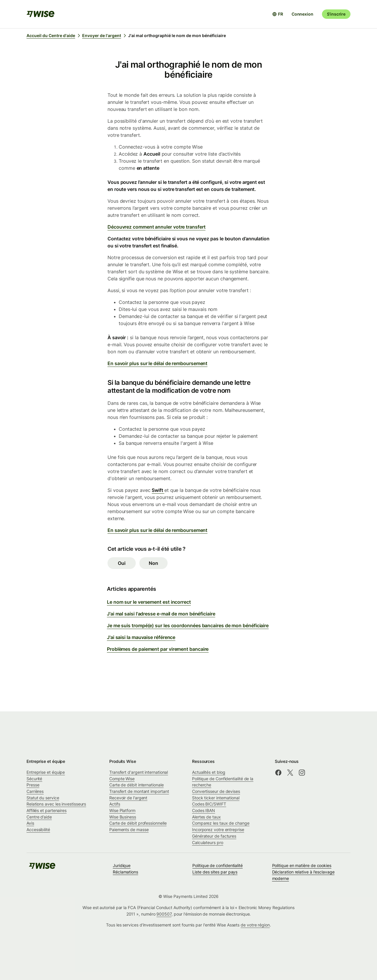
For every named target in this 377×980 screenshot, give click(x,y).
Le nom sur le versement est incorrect (149, 602)
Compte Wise (122, 779)
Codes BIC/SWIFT (209, 804)
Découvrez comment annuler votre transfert (157, 227)
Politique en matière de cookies (302, 865)
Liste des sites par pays (215, 872)
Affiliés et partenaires (47, 810)
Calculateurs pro (208, 842)
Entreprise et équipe (46, 772)
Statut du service (43, 798)
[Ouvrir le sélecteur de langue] (278, 14)
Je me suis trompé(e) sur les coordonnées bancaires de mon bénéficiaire (188, 625)
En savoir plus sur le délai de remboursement (157, 363)
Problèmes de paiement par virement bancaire (158, 649)
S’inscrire (336, 14)
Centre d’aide (39, 817)
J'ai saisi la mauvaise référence (141, 637)
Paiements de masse (129, 830)
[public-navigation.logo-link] (42, 868)
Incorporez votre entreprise (218, 830)
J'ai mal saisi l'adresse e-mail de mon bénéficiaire (161, 614)
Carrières (35, 791)
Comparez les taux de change (221, 823)
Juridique (122, 865)
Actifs (115, 804)
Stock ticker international (216, 798)
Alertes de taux (206, 817)
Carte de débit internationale (137, 785)
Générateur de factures (214, 836)
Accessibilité (38, 830)
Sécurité (34, 779)
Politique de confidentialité (218, 865)
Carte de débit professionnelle (138, 823)
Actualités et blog (209, 772)
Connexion (302, 14)
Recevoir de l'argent (128, 798)
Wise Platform (122, 810)
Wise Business (123, 817)
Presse (33, 785)
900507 (164, 914)
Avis (30, 823)
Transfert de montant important (139, 791)
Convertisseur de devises (216, 791)
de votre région (255, 925)
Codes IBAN (204, 810)
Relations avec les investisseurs (56, 804)
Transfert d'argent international (139, 772)
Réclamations (125, 872)
